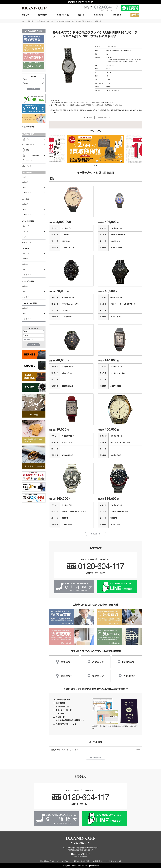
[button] (95, 165)
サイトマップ (104, 861)
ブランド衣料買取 (28, 281)
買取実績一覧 (96, 534)
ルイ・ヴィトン (27, 193)
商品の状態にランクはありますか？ (65, 750)
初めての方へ (43, 15)
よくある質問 (117, 15)
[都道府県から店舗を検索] (34, 84)
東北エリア (98, 676)
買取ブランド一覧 (63, 15)
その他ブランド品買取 (30, 303)
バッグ (24, 177)
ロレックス (26, 226)
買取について (98, 15)
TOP (23, 21)
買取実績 (30, 21)
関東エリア (67, 662)
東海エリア (67, 676)
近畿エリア (98, 662)
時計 (108, 54)
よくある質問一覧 (96, 758)
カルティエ (26, 253)
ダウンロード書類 (116, 861)
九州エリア (129, 676)
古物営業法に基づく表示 (47, 861)
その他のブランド (111, 47)
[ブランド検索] (34, 336)
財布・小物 (25, 199)
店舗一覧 (81, 15)
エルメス (25, 182)
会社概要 (95, 861)
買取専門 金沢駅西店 (113, 90)
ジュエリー (25, 248)
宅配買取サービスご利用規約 (81, 861)
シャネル (25, 187)
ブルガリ (25, 259)
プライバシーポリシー (63, 861)
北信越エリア (129, 662)
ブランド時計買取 (28, 221)
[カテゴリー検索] (34, 332)
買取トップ (25, 15)
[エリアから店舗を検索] (34, 80)
